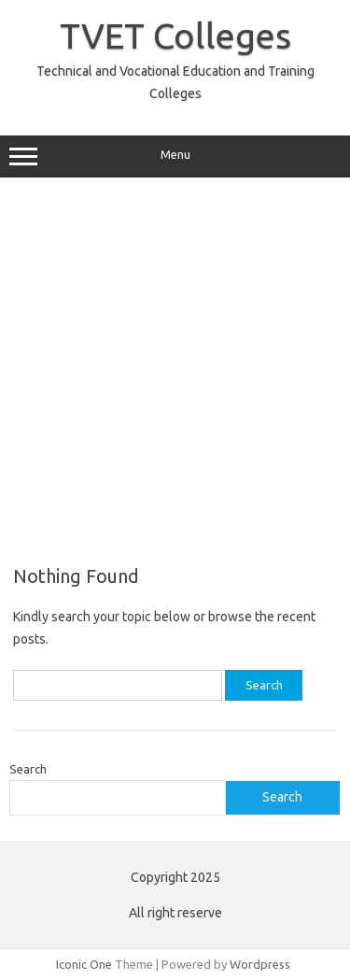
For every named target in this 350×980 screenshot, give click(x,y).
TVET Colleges (175, 36)
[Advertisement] (175, 371)
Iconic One (84, 964)
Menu (175, 157)
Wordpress (260, 964)
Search (28, 769)
